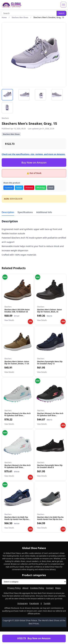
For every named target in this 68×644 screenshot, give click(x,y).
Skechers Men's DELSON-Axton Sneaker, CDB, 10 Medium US (17, 311)
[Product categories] (34, 582)
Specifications (25, 212)
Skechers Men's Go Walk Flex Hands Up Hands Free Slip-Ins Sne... (17, 519)
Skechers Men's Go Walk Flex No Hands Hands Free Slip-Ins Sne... (50, 518)
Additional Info (44, 212)
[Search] (29, 13)
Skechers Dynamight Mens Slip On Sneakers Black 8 (50, 466)
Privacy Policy (14, 588)
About (25, 588)
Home (4, 18)
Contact (50, 588)
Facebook (9, 188)
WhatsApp (41, 188)
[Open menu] (63, 5)
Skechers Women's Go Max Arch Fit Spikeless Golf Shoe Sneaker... (17, 415)
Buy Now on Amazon (34, 162)
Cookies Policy (37, 588)
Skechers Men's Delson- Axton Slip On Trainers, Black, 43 (49, 311)
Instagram (23, 603)
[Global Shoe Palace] (12, 5)
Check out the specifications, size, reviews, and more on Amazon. (34, 154)
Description (8, 212)
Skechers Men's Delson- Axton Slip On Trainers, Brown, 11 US (17, 362)
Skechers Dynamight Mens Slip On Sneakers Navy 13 (50, 362)
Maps (58, 588)
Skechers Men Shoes (20, 18)
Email (51, 188)
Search (61, 13)
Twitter (19, 188)
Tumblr (47, 603)
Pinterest (29, 188)
